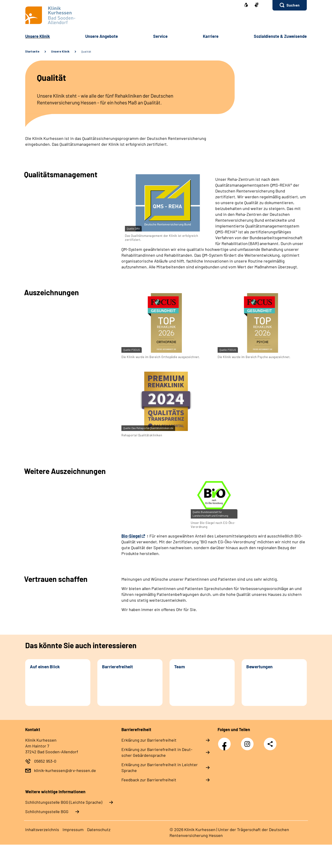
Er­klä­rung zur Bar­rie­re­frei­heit (149, 740)
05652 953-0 (45, 761)
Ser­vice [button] (160, 36)
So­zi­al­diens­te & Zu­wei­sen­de (280, 36)
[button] (290, 5)
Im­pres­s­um (73, 829)
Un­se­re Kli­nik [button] (38, 36)
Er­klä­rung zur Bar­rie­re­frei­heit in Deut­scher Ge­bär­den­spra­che (157, 752)
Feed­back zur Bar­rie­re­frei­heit (149, 780)
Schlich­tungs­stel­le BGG (47, 811)
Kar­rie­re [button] (211, 36)
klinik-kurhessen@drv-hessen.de (65, 770)
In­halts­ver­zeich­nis (42, 829)
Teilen (270, 744)
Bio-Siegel (131, 536)
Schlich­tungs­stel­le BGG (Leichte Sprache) (64, 802)
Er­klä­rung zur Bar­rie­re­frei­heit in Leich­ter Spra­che (160, 767)
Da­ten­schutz (99, 829)
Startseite (32, 51)
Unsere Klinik (60, 51)
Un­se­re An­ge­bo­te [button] (102, 36)
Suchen (293, 5)
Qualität (86, 51)
